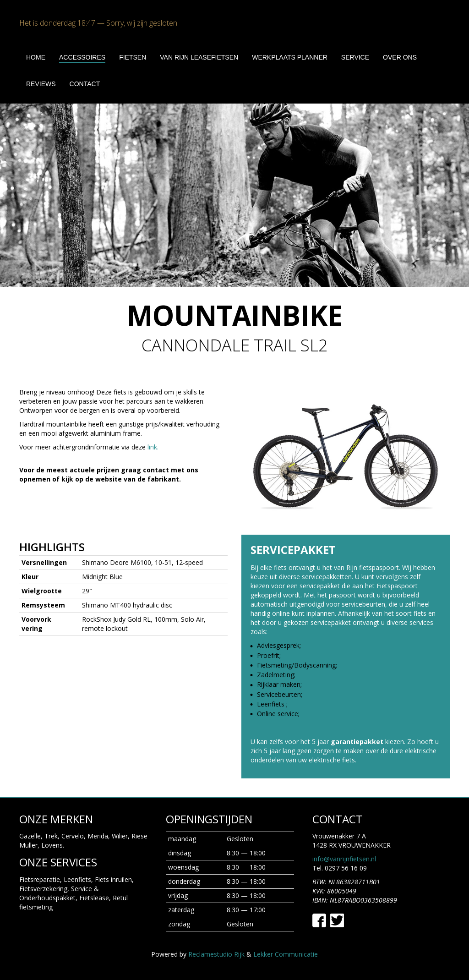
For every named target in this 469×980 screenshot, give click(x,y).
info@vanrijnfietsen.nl (344, 859)
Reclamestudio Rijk (216, 954)
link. (153, 447)
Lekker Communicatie (286, 954)
